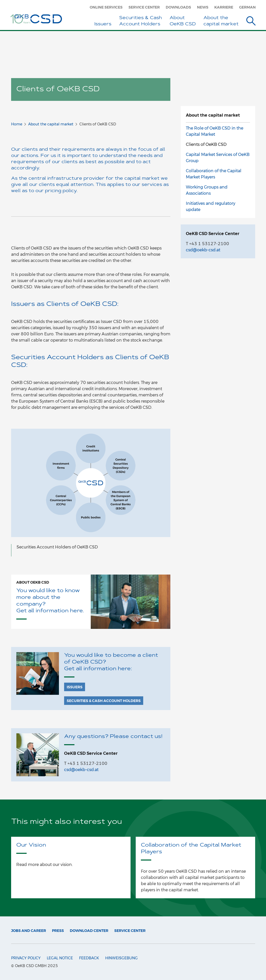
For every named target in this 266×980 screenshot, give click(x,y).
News (203, 7)
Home (17, 124)
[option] (91, 493)
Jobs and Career (29, 931)
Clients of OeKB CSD (206, 144)
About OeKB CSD (33, 582)
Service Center (144, 7)
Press (58, 931)
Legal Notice (60, 958)
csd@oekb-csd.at (81, 770)
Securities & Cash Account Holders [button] (140, 21)
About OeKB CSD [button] (183, 21)
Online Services (106, 7)
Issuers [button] (103, 24)
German (247, 7)
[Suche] (251, 22)
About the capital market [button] (221, 21)
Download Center (89, 931)
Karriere (224, 7)
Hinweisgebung (121, 958)
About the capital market (51, 124)
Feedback (89, 958)
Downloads (178, 7)
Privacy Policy (26, 958)
